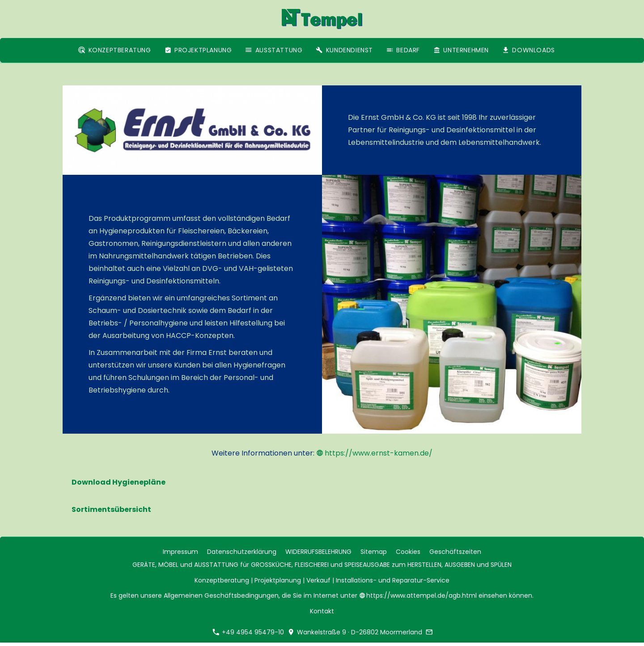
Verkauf (318, 580)
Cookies (408, 552)
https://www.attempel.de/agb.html (419, 595)
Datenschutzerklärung (242, 552)
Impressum (180, 552)
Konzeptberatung (222, 580)
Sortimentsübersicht (111, 509)
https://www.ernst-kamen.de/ (374, 453)
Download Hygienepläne (119, 482)
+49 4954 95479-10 (248, 632)
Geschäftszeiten (455, 552)
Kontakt (322, 611)
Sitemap (374, 552)
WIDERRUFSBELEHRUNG (318, 552)
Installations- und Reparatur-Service (393, 580)
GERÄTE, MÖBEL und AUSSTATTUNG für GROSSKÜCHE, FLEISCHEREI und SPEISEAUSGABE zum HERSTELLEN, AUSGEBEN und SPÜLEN (322, 565)
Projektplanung (278, 580)
